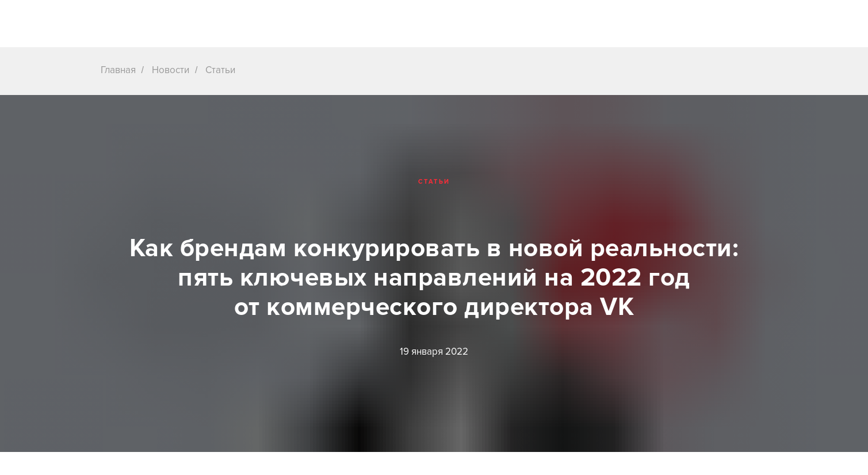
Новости (171, 70)
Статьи (220, 70)
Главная (118, 70)
